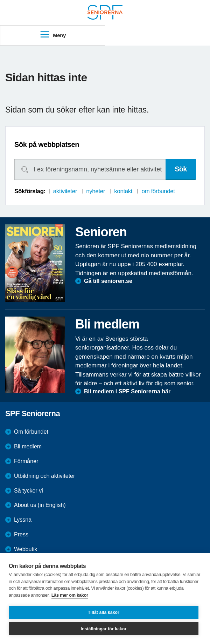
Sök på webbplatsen (47, 144)
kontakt (123, 191)
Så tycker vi (29, 491)
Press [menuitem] (21, 534)
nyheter (96, 191)
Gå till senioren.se (108, 281)
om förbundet (158, 191)
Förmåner (26, 461)
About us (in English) (40, 505)
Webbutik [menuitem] (26, 549)
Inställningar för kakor (104, 629)
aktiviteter (65, 191)
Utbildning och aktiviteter (44, 476)
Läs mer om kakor (70, 595)
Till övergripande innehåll (0, 0)
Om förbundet (31, 432)
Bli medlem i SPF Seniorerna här (127, 391)
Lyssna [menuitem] (23, 520)
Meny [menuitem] (53, 35)
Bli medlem (28, 446)
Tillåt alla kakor (104, 612)
